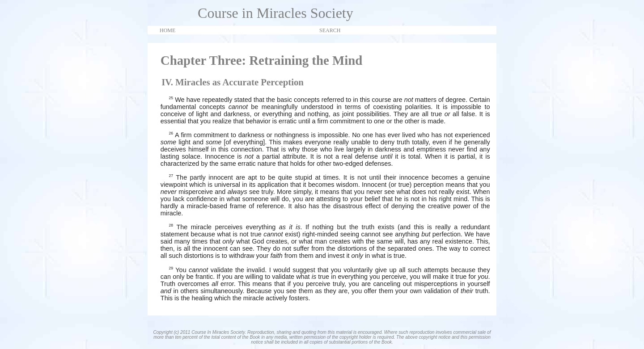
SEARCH (330, 30)
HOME (167, 30)
